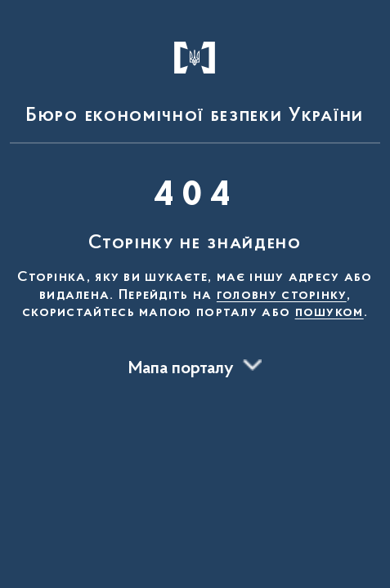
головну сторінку (282, 296)
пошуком (329, 313)
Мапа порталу (181, 369)
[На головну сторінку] (195, 75)
